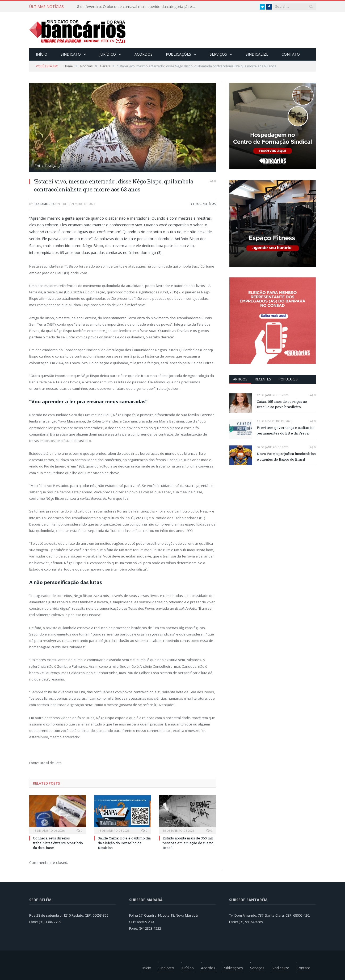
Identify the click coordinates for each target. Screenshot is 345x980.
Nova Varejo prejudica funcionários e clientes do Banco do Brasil (286, 456)
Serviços (218, 54)
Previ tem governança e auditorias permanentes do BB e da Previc (286, 430)
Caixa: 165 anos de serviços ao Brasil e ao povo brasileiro (282, 404)
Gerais (196, 204)
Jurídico (108, 54)
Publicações (178, 54)
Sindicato (71, 54)
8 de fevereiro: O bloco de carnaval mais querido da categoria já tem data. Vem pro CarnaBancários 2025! (138, 7)
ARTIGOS (240, 379)
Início (42, 54)
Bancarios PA (44, 204)
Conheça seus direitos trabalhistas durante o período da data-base (58, 843)
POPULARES (288, 379)
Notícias (209, 204)
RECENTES (263, 379)
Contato (291, 54)
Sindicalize (257, 54)
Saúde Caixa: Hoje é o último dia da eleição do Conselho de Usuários (124, 843)
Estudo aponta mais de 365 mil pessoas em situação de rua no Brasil (188, 843)
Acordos (144, 54)
